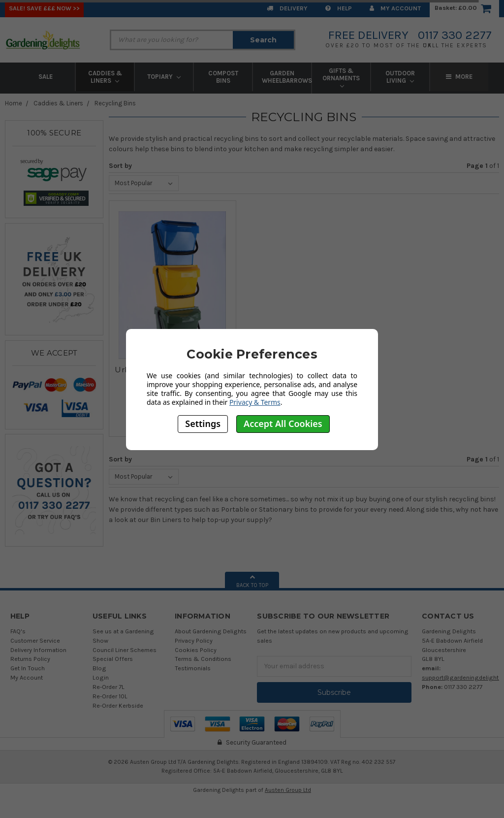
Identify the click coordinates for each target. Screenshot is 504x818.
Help (339, 8)
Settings (203, 424)
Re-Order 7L (109, 687)
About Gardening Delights (211, 631)
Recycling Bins (115, 103)
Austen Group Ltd (288, 790)
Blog (99, 668)
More (459, 77)
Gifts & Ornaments (341, 78)
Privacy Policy (194, 640)
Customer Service (35, 640)
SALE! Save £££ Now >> (44, 8)
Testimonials (193, 668)
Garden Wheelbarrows (286, 77)
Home (14, 103)
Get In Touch (28, 668)
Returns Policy (30, 659)
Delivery (287, 8)
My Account (395, 8)
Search (263, 40)
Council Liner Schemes (125, 650)
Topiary (164, 77)
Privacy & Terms (255, 402)
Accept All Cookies (283, 424)
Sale (46, 77)
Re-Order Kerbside (118, 705)
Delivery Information (38, 650)
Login (101, 677)
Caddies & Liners (105, 77)
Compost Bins (223, 77)
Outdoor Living (400, 77)
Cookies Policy (196, 650)
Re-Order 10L (110, 696)
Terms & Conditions (203, 659)
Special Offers (113, 659)
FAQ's (18, 631)
